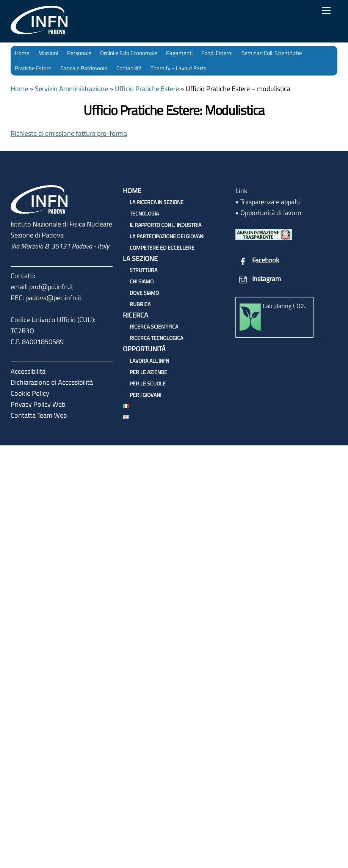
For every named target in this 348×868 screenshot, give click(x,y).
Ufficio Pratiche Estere (147, 89)
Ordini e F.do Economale (129, 53)
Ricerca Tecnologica (156, 338)
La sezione (140, 259)
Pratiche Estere (33, 68)
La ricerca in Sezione (157, 202)
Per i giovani (145, 395)
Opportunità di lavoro (271, 213)
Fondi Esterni (217, 53)
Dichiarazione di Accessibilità (52, 382)
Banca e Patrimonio (84, 68)
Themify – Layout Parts (178, 68)
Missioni (48, 53)
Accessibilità (28, 371)
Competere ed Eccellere (162, 248)
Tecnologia (144, 213)
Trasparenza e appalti (270, 202)
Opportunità (144, 349)
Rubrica (140, 304)
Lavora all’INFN (149, 361)
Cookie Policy (30, 393)
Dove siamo (144, 293)
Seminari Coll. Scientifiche (272, 53)
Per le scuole (148, 383)
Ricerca (136, 315)
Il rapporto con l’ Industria (165, 225)
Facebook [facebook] (257, 260)
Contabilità (129, 68)
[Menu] (326, 10)
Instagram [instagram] (258, 279)
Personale (79, 53)
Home (22, 53)
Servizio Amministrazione (71, 89)
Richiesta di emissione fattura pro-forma (69, 133)
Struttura (143, 270)
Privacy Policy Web (38, 404)
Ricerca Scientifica (154, 326)
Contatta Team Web (39, 415)
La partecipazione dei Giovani (167, 236)
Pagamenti (179, 53)
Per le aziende (148, 372)
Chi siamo (142, 281)
